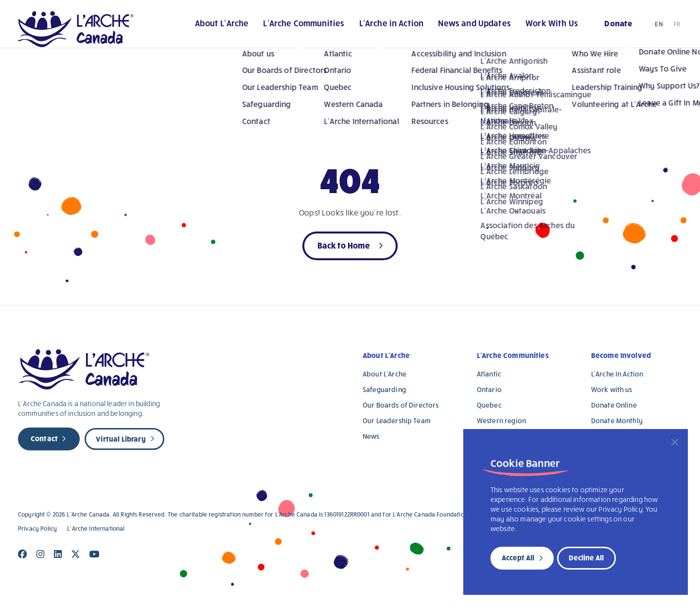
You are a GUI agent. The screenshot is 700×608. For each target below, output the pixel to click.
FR (677, 29)
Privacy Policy (37, 528)
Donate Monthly (617, 420)
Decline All (586, 557)
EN (659, 29)
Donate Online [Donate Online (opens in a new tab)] (614, 405)
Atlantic (489, 374)
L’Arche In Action (617, 374)
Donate (608, 27)
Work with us (612, 389)
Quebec (489, 405)
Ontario (489, 389)
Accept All (518, 557)
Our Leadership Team (397, 420)
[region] (576, 512)
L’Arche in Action (366, 28)
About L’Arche (191, 28)
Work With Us (532, 28)
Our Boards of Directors (401, 405)
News (371, 436)
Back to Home (344, 245)
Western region (501, 420)
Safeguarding (384, 389)
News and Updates (452, 28)
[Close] (675, 442)
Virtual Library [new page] (121, 439)
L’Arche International (96, 528)
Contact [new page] (44, 438)
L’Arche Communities (275, 28)
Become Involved (621, 355)
